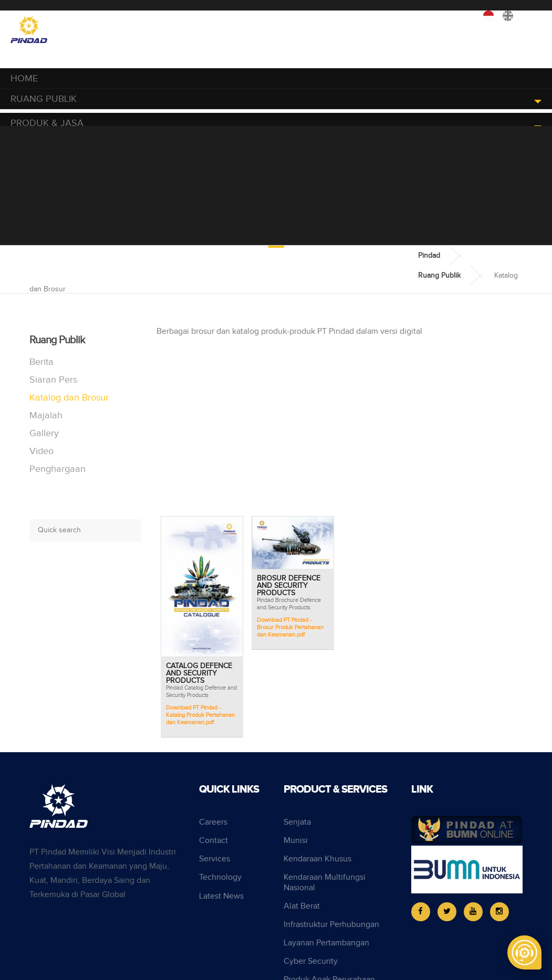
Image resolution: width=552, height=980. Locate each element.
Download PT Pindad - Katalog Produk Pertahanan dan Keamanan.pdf (200, 715)
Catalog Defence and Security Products (199, 673)
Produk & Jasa (47, 123)
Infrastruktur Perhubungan (331, 925)
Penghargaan (58, 469)
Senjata (297, 822)
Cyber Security (311, 961)
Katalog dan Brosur (69, 398)
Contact (213, 841)
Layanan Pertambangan (326, 943)
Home (24, 78)
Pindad (429, 256)
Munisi (296, 841)
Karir (404, 18)
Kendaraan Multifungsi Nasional (325, 882)
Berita (41, 362)
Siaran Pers (53, 380)
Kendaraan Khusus (317, 859)
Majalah (46, 415)
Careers (213, 822)
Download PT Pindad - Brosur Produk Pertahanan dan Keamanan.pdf (290, 628)
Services (215, 859)
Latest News (221, 896)
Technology (220, 877)
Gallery (44, 433)
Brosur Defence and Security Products (289, 586)
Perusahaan (448, 18)
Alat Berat (302, 906)
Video (41, 451)
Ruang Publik (44, 99)
